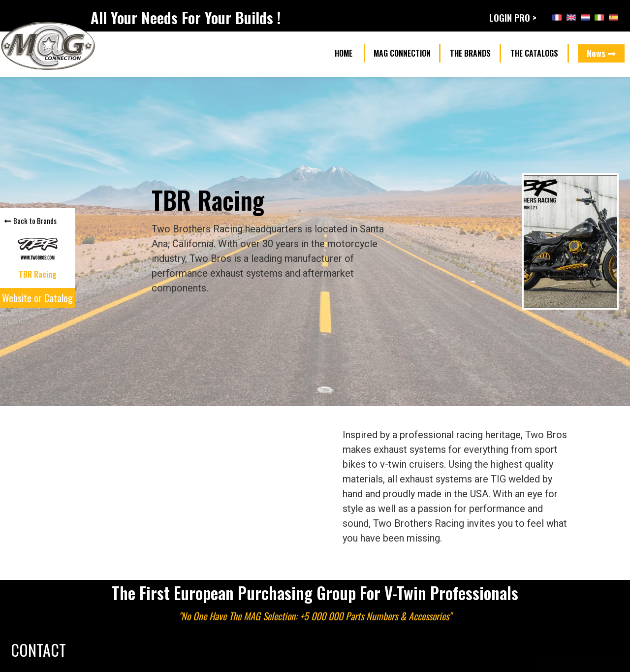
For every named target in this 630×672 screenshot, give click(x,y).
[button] (343, 53)
